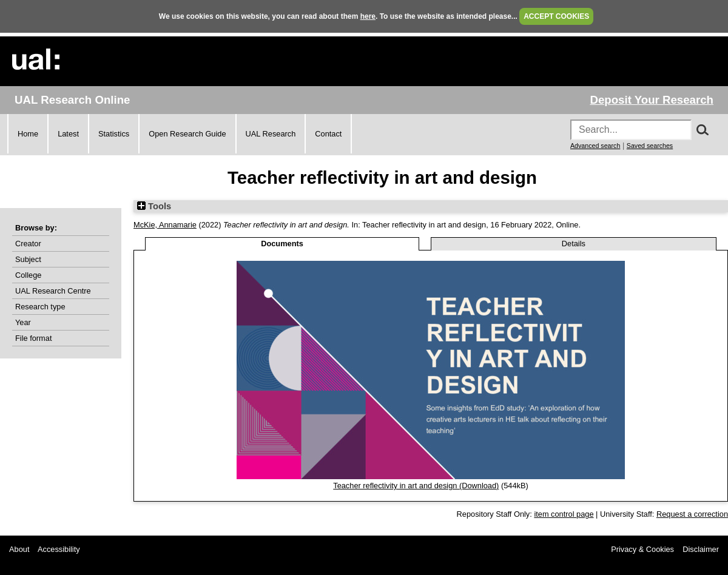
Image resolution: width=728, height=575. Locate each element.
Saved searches (650, 146)
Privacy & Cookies (642, 549)
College (28, 275)
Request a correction (692, 514)
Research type (40, 307)
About (19, 549)
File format (33, 338)
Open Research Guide (187, 134)
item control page (564, 514)
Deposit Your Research (652, 100)
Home (28, 134)
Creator (28, 244)
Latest (68, 134)
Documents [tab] (282, 244)
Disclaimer (701, 549)
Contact (328, 134)
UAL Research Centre (53, 291)
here (368, 16)
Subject (28, 259)
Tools (154, 206)
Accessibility (59, 549)
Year (23, 322)
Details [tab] (574, 244)
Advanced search (595, 146)
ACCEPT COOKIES (556, 16)
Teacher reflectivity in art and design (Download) (416, 486)
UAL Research (271, 134)
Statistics (114, 134)
